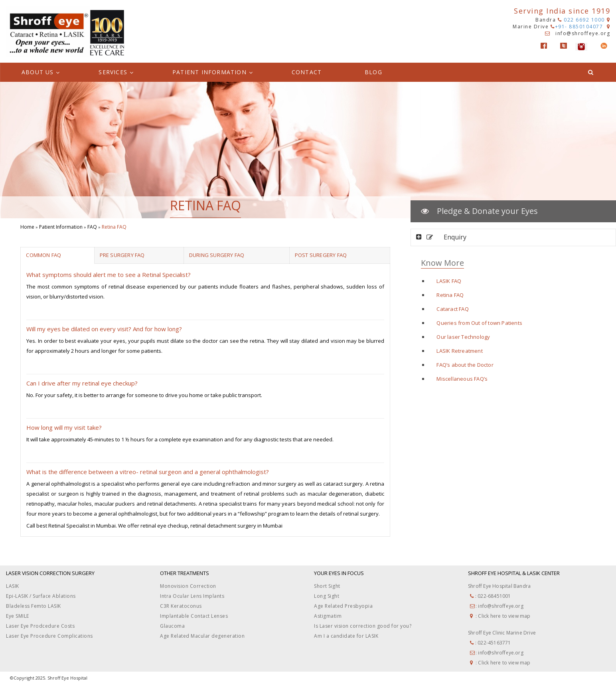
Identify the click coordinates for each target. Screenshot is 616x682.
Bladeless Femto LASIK (34, 606)
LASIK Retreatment (459, 351)
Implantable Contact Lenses (194, 616)
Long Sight (327, 596)
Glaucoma (172, 626)
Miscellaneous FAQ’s (462, 379)
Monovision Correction (188, 586)
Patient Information (61, 227)
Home (27, 227)
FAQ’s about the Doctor (465, 365)
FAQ (92, 227)
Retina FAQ (450, 295)
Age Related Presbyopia (343, 606)
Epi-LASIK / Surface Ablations (41, 596)
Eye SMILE (18, 616)
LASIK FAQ (449, 281)
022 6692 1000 (581, 20)
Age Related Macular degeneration (202, 636)
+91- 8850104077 (578, 27)
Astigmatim (328, 616)
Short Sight (327, 586)
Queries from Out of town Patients (479, 323)
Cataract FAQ (452, 309)
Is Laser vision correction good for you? (363, 626)
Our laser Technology (463, 337)
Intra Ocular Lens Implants (192, 596)
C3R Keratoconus (181, 606)
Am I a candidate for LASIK (346, 636)
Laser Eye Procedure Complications (49, 636)
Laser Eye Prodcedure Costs (40, 626)
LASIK (13, 586)
